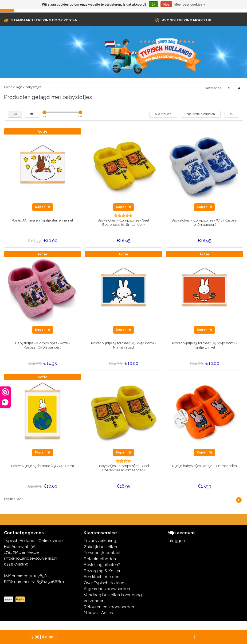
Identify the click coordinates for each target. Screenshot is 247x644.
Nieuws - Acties (98, 613)
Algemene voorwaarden (107, 589)
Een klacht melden (102, 577)
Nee (166, 5)
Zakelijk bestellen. (101, 547)
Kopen (43, 207)
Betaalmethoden (100, 559)
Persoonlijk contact (102, 553)
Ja (153, 5)
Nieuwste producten (201, 114)
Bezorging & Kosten (103, 571)
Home (8, 87)
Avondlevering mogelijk (187, 20)
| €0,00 (43, 637)
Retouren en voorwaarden (109, 607)
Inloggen (176, 541)
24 (232, 114)
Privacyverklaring (100, 541)
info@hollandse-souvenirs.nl (31, 558)
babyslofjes (33, 87)
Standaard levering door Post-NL (45, 20)
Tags (19, 87)
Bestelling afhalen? (102, 565)
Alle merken (163, 114)
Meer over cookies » (190, 5)
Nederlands (213, 88)
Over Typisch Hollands (105, 583)
